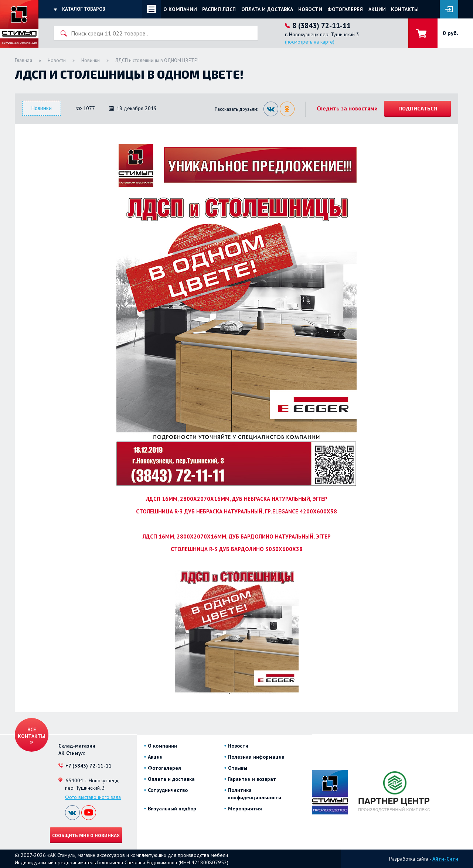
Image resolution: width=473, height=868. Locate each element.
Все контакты (32, 733)
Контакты (405, 9)
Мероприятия (245, 809)
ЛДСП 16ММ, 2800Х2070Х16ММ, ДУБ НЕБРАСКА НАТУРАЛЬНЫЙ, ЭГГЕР (237, 499)
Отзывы (238, 768)
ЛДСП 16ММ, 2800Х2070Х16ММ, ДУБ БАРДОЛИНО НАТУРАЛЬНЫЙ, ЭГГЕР (237, 536)
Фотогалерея (345, 9)
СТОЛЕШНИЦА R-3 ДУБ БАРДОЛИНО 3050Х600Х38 (237, 549)
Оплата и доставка (267, 9)
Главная (23, 60)
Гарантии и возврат (252, 779)
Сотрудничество (168, 790)
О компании (180, 9)
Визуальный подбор (172, 809)
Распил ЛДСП (219, 9)
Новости (310, 9)
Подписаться (418, 108)
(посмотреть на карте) (310, 42)
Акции (377, 9)
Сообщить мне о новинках (86, 835)
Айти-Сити (445, 859)
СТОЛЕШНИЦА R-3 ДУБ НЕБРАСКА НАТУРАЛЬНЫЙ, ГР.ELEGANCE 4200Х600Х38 (236, 511)
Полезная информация (256, 757)
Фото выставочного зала (93, 797)
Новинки (91, 60)
